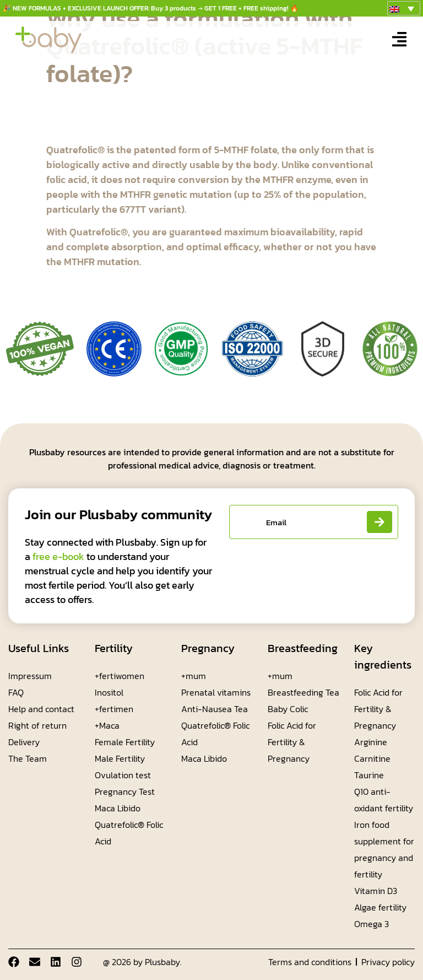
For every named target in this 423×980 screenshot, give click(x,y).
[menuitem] (404, 8)
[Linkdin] (56, 962)
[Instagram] (77, 962)
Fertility (114, 648)
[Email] (35, 962)
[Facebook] (14, 962)
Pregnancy (208, 648)
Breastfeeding (303, 648)
